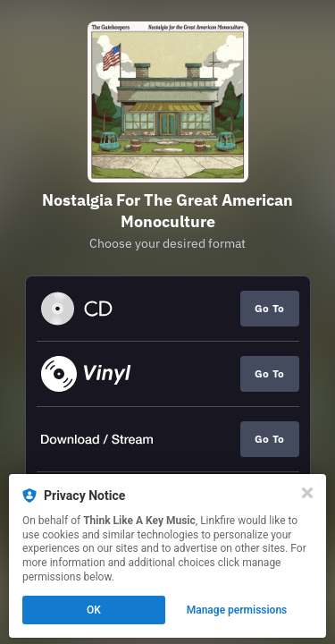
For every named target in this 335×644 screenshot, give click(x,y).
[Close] (307, 493)
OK (94, 610)
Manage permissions (237, 610)
